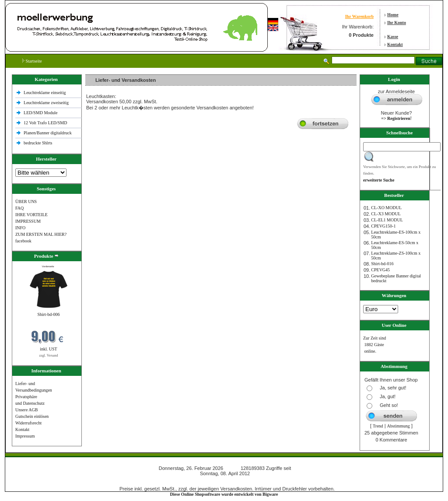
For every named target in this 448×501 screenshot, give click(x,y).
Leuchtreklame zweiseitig (47, 103)
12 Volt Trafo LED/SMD (45, 123)
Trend (378, 426)
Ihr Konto (397, 23)
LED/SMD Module (41, 113)
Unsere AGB (26, 410)
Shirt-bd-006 (48, 314)
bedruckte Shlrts (38, 143)
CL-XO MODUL (386, 208)
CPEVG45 (380, 270)
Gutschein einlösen (32, 416)
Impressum (25, 436)
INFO (20, 228)
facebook (23, 241)
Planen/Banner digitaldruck (48, 133)
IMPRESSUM (28, 221)
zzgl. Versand (49, 356)
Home (393, 15)
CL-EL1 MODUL (387, 220)
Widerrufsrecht (28, 423)
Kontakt (395, 44)
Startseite (32, 61)
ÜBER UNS (26, 201)
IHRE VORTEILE (31, 215)
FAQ (19, 208)
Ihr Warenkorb (359, 16)
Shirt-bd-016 (382, 264)
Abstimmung (399, 426)
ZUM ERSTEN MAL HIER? (41, 234)
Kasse (393, 37)
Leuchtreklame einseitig (45, 93)
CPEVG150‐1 (383, 226)
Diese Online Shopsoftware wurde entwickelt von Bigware (224, 494)
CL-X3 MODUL (386, 214)
